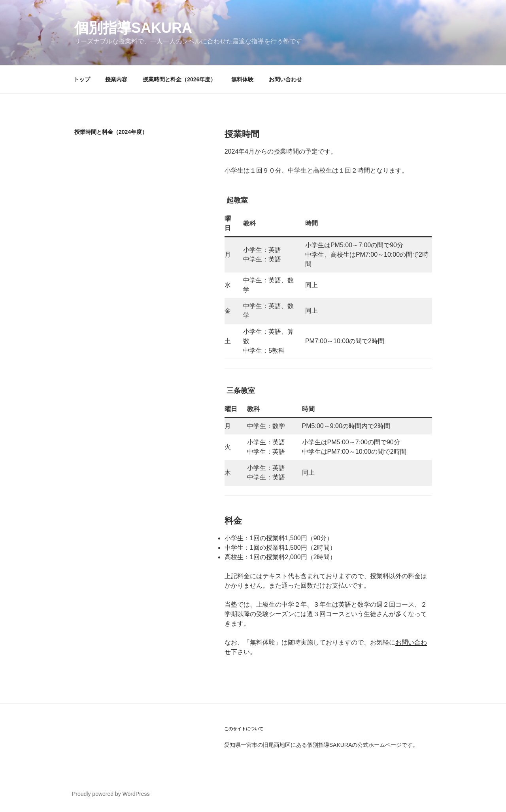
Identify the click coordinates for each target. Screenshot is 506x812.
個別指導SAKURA (133, 28)
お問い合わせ (285, 79)
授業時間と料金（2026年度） (179, 79)
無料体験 (242, 79)
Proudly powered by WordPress (111, 794)
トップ (82, 79)
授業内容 (116, 79)
